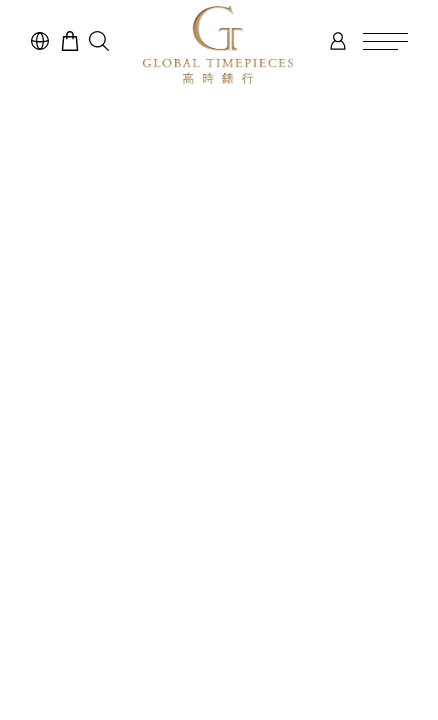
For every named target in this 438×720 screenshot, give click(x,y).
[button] (99, 41)
